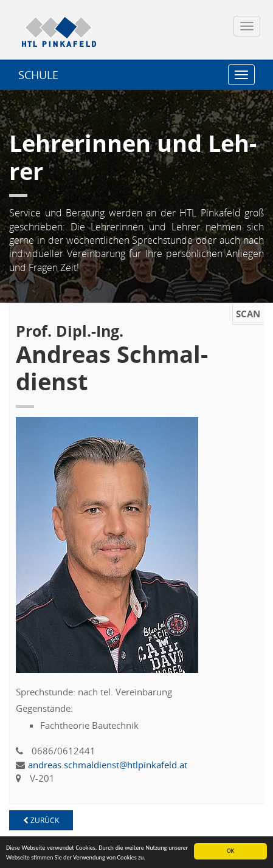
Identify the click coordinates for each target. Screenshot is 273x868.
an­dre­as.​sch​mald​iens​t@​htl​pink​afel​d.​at (108, 765)
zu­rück (41, 820)
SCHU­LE (38, 75)
